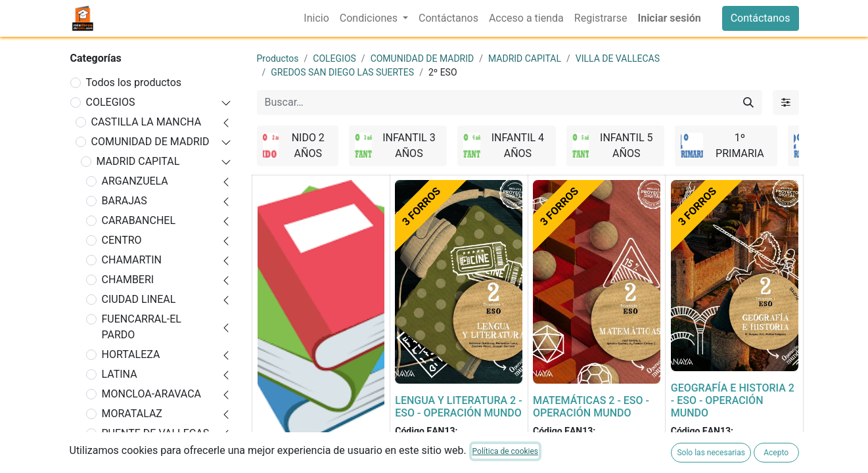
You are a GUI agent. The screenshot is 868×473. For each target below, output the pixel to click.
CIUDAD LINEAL (139, 299)
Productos (278, 58)
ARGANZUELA (135, 181)
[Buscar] (748, 102)
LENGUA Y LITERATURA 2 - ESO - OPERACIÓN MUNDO (458, 407)
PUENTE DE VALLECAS (156, 433)
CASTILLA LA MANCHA (147, 122)
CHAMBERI (128, 280)
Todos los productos (134, 82)
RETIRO (120, 453)
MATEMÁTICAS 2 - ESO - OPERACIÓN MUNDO (591, 407)
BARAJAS (125, 201)
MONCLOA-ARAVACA (151, 394)
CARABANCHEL (139, 220)
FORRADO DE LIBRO (305, 460)
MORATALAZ (132, 414)
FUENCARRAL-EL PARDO (142, 327)
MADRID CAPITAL (138, 161)
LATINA (120, 374)
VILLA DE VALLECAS (618, 58)
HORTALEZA (131, 354)
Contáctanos (761, 18)
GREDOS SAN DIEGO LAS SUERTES (342, 72)
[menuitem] (316, 18)
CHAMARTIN (132, 260)
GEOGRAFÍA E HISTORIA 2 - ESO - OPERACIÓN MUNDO (733, 400)
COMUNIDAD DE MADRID (150, 142)
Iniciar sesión (669, 18)
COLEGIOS (111, 102)
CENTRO (122, 240)
